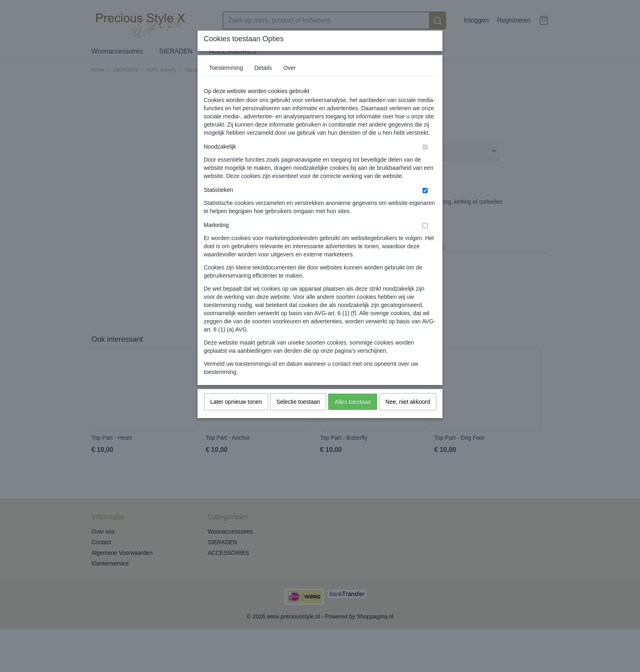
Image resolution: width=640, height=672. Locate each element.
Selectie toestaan (298, 402)
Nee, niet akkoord (408, 402)
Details (263, 68)
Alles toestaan (353, 402)
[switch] (425, 147)
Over (289, 68)
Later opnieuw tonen (236, 402)
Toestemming (226, 68)
